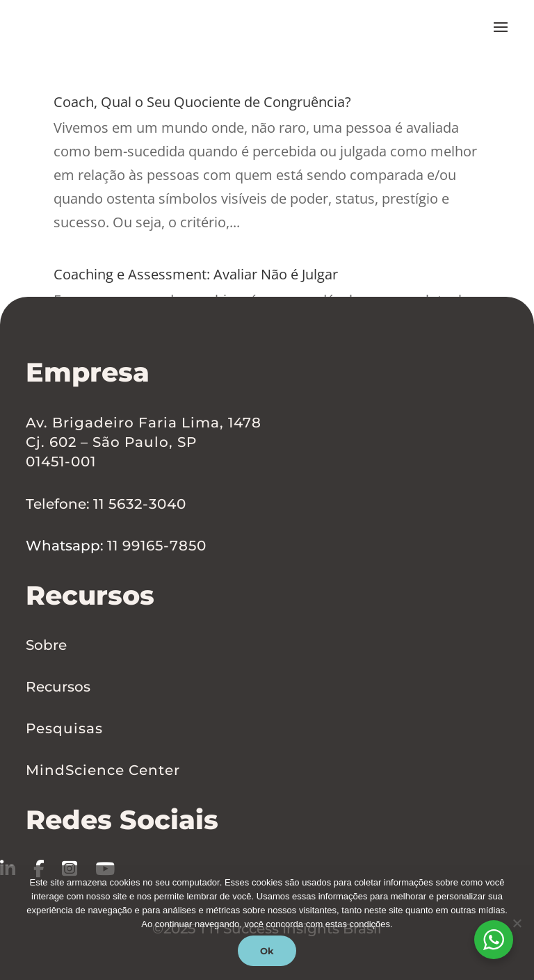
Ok (267, 951)
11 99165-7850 (157, 546)
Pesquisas (64, 728)
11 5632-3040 (140, 505)
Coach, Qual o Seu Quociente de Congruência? (249, 100)
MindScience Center (103, 770)
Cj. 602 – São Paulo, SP (111, 443)
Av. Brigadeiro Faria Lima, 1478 (144, 423)
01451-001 (61, 462)
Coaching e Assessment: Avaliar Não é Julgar (239, 272)
